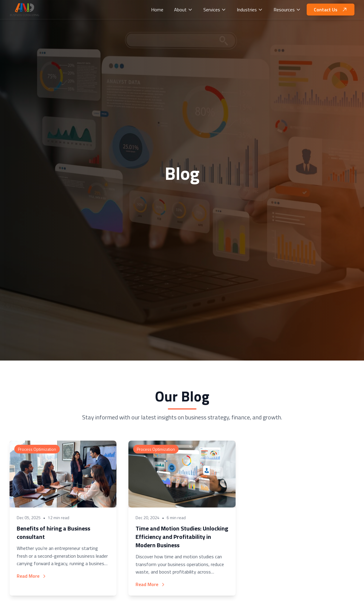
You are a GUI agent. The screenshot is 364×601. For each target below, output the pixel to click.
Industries (250, 10)
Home (157, 10)
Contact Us (330, 10)
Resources (287, 10)
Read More (32, 576)
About (183, 10)
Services (215, 10)
